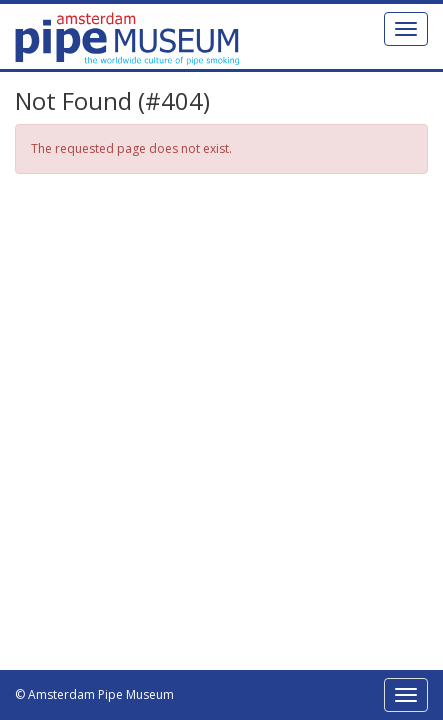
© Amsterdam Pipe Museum (94, 694)
